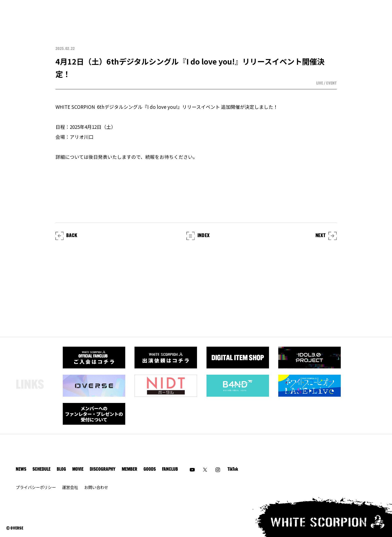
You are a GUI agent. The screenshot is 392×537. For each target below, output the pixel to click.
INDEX (198, 236)
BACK (66, 236)
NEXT (326, 236)
